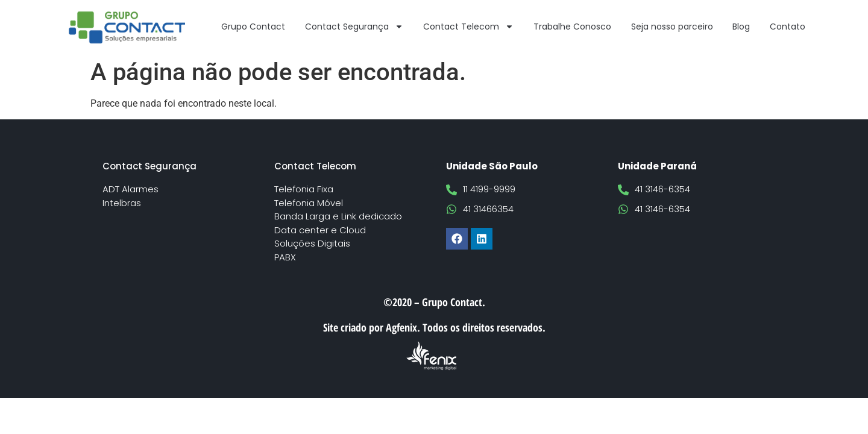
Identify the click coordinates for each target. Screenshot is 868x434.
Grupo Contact (253, 27)
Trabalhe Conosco (572, 27)
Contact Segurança (354, 27)
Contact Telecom (468, 27)
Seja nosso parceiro (672, 27)
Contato (788, 27)
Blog (741, 27)
